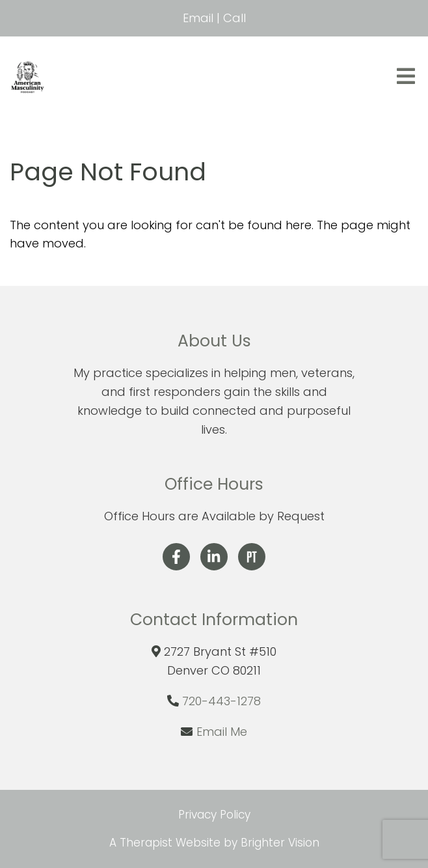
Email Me (222, 732)
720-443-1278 (221, 701)
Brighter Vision (280, 843)
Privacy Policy (214, 815)
